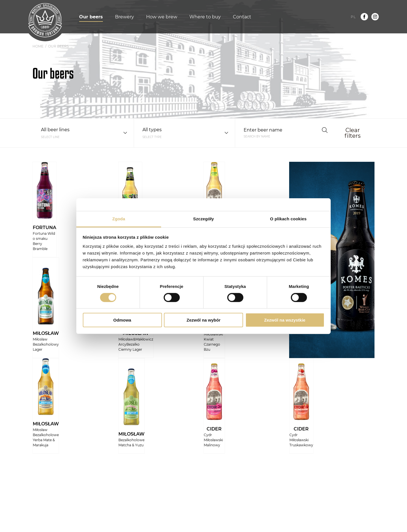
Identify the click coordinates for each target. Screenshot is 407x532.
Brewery (125, 17)
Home (38, 46)
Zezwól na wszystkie (285, 320)
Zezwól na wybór (203, 320)
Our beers (91, 17)
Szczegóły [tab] (203, 218)
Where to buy (205, 17)
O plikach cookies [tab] (288, 218)
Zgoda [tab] (119, 218)
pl (353, 17)
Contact (242, 17)
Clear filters (353, 133)
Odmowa (122, 320)
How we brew (162, 17)
